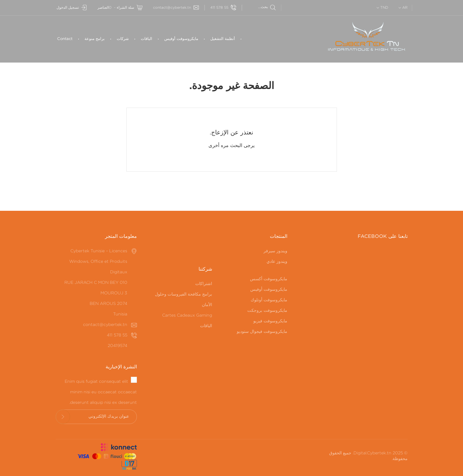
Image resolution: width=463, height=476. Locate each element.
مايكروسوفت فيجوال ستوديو (262, 332)
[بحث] (259, 7)
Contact (65, 39)
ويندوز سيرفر (275, 251)
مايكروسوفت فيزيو (270, 321)
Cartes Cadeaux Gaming (187, 315)
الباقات (147, 39)
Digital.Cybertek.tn (372, 453)
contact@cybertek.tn (176, 8)
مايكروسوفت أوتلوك (269, 300)
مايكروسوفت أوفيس (181, 39)
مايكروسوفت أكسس (269, 279)
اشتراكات (204, 284)
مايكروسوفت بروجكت (267, 311)
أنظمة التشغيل (223, 39)
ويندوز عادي (277, 262)
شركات (123, 39)
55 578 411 (223, 8)
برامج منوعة (95, 39)
